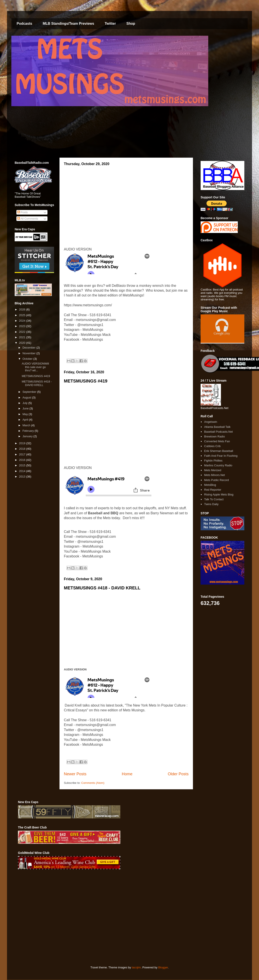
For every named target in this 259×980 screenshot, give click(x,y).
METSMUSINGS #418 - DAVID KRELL (102, 588)
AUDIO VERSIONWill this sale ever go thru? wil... (35, 367)
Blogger (163, 967)
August (27, 397)
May (26, 414)
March (27, 425)
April (26, 420)
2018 (23, 449)
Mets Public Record (216, 480)
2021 (23, 337)
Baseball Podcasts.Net (218, 432)
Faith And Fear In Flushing (221, 456)
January (28, 436)
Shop (131, 24)
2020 (23, 343)
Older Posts (178, 774)
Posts (23, 212)
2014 (23, 471)
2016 (23, 460)
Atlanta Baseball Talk (217, 427)
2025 (23, 315)
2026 (23, 309)
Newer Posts (75, 774)
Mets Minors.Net (214, 475)
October (28, 359)
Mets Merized (213, 470)
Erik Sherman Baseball (219, 451)
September (30, 392)
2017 (23, 454)
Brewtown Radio (214, 436)
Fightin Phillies (213, 461)
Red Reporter (213, 490)
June (26, 408)
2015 (23, 465)
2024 (23, 321)
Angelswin (211, 422)
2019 (23, 443)
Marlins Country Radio (218, 465)
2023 (23, 326)
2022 (23, 332)
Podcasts (24, 24)
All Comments (28, 219)
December (30, 348)
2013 (23, 477)
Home (127, 774)
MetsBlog (210, 485)
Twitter (110, 24)
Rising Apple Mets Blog (219, 494)
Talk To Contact (214, 499)
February (29, 431)
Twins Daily (211, 504)
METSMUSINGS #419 (86, 381)
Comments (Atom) (93, 783)
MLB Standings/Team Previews (68, 24)
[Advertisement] (48, 917)
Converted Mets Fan (217, 441)
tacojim (136, 967)
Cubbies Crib (212, 446)
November (30, 353)
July (25, 403)
